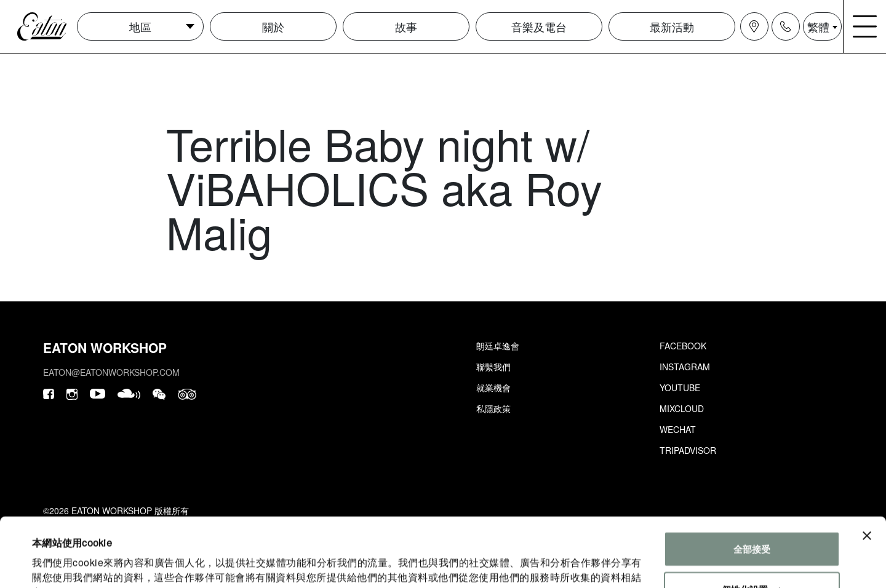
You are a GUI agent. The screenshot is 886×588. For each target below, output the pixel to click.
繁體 (818, 26)
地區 (140, 26)
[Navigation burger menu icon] (865, 26)
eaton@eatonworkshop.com (111, 372)
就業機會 (493, 387)
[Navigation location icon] (754, 26)
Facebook (683, 346)
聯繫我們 (493, 367)
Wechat (678, 429)
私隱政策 (493, 408)
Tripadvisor (688, 450)
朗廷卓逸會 (498, 346)
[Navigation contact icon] (786, 26)
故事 (406, 26)
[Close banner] (867, 474)
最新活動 (672, 26)
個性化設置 (752, 527)
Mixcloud (682, 408)
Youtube (680, 387)
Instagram (685, 367)
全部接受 (752, 487)
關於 (273, 26)
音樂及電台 (539, 26)
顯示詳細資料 (60, 564)
